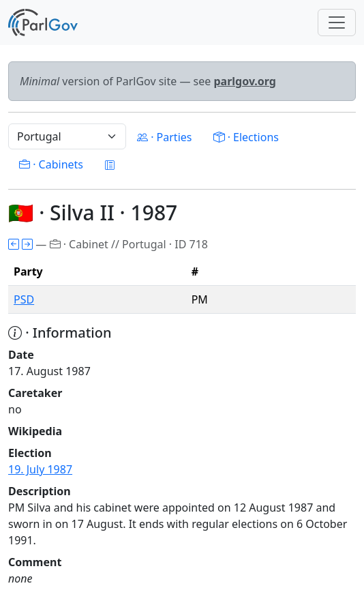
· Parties (164, 137)
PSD (24, 299)
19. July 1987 (40, 469)
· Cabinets (51, 164)
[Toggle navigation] (337, 23)
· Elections (246, 137)
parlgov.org (245, 81)
